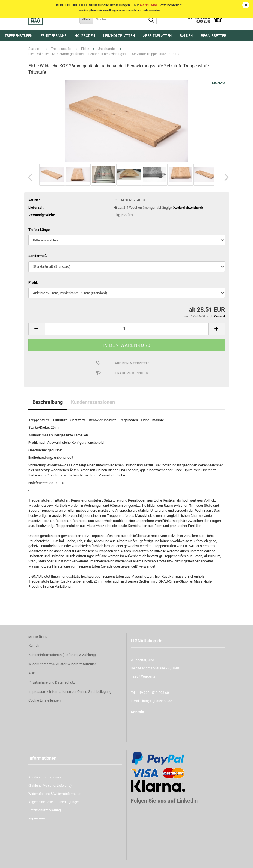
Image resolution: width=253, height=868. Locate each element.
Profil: (33, 282)
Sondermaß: (38, 256)
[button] (28, 177)
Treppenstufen (19, 36)
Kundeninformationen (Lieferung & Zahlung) (62, 655)
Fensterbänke (53, 36)
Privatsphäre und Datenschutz (52, 682)
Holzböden (85, 36)
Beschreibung (48, 402)
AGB (32, 673)
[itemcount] (127, 329)
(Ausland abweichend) (188, 208)
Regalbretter (214, 36)
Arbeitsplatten (157, 36)
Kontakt (34, 645)
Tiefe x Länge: (40, 230)
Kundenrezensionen (93, 402)
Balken (186, 36)
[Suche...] (86, 19)
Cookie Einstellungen (44, 700)
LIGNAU (218, 83)
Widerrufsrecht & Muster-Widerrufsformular (62, 664)
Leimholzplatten (119, 36)
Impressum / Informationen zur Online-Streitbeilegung (70, 692)
